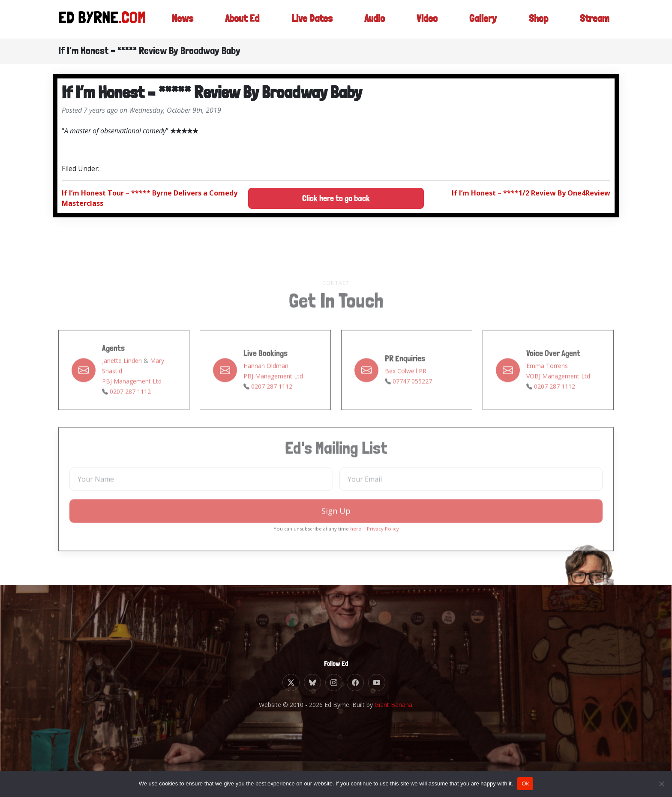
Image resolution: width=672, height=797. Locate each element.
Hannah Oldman (266, 385)
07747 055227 (412, 401)
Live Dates (310, 19)
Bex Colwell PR (406, 390)
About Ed (239, 19)
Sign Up (336, 530)
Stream (594, 19)
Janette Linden (122, 380)
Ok (525, 783)
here (356, 548)
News (179, 19)
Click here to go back (336, 198)
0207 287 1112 (130, 411)
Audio (374, 19)
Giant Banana (393, 705)
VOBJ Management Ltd (558, 395)
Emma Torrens (547, 385)
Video (426, 19)
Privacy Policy (383, 548)
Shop (537, 19)
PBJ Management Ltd (132, 401)
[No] (661, 784)
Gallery (482, 19)
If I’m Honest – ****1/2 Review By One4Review (531, 193)
